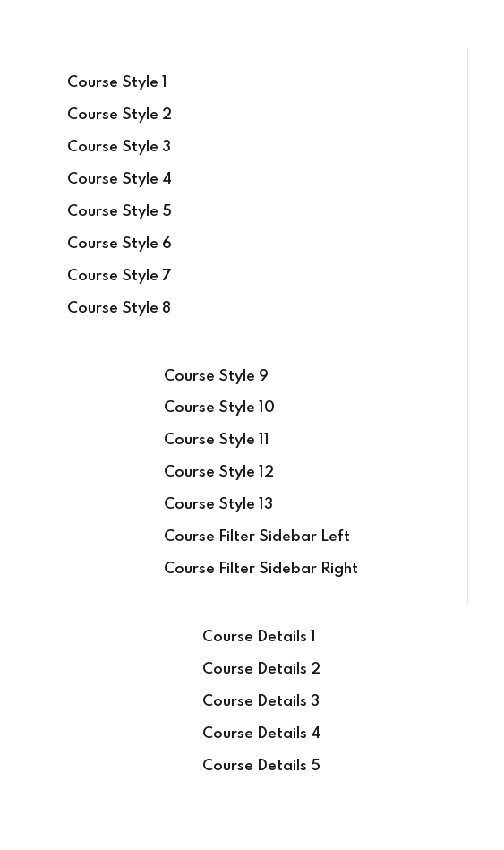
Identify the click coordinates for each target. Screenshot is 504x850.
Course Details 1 (259, 637)
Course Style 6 (120, 244)
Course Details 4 (261, 734)
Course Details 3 (261, 702)
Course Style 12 (219, 472)
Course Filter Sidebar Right (261, 569)
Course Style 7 (120, 276)
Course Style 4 (120, 180)
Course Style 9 (216, 377)
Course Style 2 (120, 115)
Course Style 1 (117, 83)
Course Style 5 (120, 212)
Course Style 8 (119, 309)
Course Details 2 (261, 670)
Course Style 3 (119, 147)
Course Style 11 (217, 440)
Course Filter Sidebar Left (257, 537)
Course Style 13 (218, 505)
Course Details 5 (261, 766)
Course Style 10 (219, 408)
